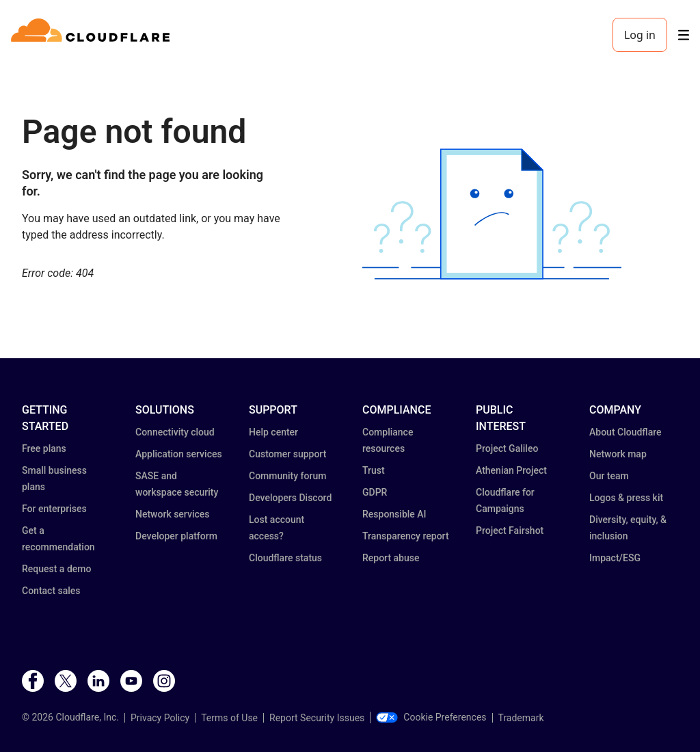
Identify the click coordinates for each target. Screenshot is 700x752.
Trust (374, 470)
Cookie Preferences (431, 717)
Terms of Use (229, 718)
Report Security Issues (317, 718)
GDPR (375, 492)
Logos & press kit (626, 498)
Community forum (287, 476)
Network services (172, 514)
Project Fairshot (510, 531)
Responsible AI (394, 514)
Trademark (521, 718)
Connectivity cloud (175, 432)
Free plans (44, 448)
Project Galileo (507, 448)
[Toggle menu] (684, 35)
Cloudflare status (285, 558)
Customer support (287, 454)
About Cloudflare (625, 432)
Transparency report (406, 536)
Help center (273, 432)
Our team (609, 476)
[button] (492, 214)
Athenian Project (511, 470)
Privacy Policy (160, 718)
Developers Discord (290, 498)
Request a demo (56, 569)
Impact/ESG (615, 558)
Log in (640, 35)
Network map (618, 454)
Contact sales (51, 591)
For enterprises (54, 509)
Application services (179, 454)
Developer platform (176, 536)
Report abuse (391, 558)
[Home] (93, 35)
